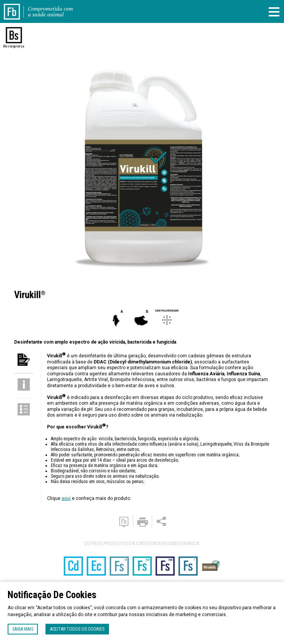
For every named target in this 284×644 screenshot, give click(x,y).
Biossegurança (14, 46)
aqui (66, 498)
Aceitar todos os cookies (77, 629)
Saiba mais (23, 629)
